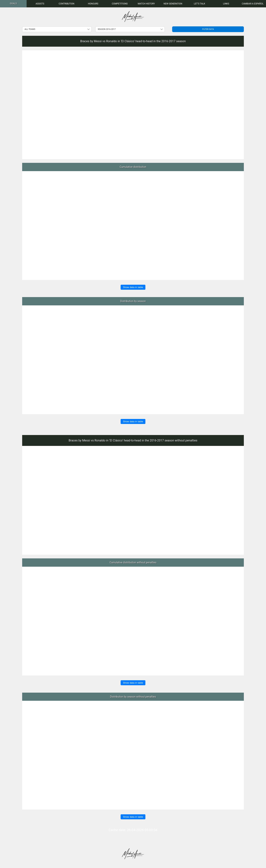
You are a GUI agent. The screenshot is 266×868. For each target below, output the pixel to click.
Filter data (208, 29)
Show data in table (133, 287)
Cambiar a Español (253, 4)
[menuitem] (13, 4)
